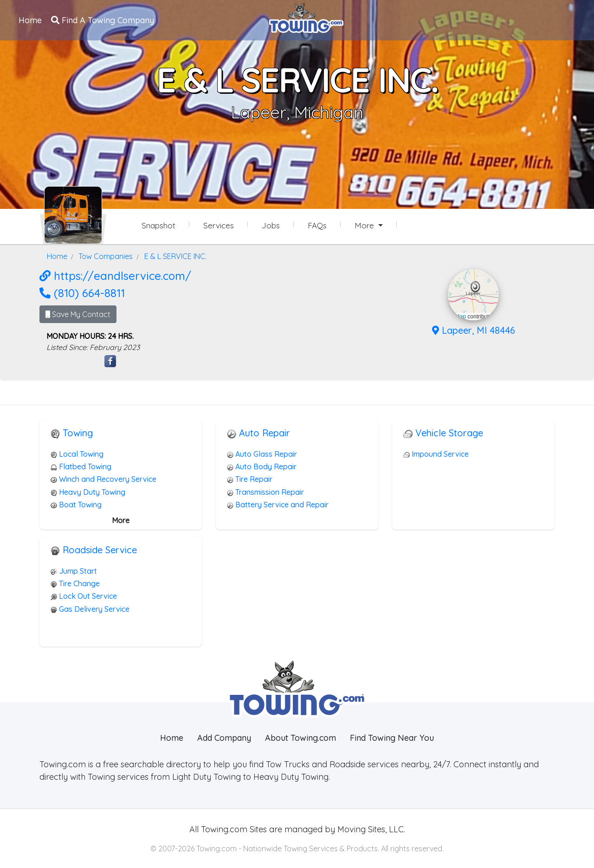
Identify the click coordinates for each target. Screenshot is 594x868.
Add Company (224, 738)
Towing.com (223, 829)
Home (30, 20)
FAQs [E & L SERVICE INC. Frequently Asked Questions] (317, 225)
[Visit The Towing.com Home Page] (306, 17)
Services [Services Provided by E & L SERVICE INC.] (219, 225)
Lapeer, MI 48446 (474, 330)
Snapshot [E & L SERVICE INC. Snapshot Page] (158, 225)
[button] (475, 287)
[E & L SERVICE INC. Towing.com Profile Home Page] (73, 215)
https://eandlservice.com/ (115, 276)
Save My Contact (78, 314)
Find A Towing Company (103, 20)
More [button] (365, 225)
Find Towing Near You (392, 738)
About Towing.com (300, 738)
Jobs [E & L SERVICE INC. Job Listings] (271, 225)
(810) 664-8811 (82, 293)
